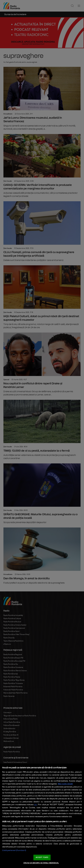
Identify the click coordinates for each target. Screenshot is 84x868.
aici (36, 805)
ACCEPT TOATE (42, 857)
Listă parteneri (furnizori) (14, 850)
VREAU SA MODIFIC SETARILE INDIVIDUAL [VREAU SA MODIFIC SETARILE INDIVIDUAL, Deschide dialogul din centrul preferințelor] (41, 863)
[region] (42, 816)
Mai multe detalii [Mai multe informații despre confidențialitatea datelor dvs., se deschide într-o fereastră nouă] (65, 784)
